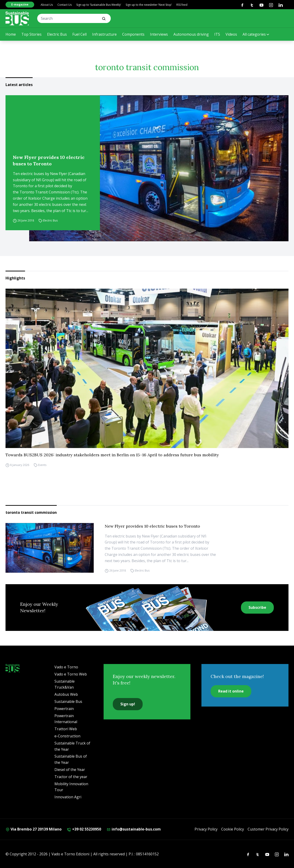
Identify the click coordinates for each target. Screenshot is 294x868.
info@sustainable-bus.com (134, 829)
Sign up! (128, 704)
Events (42, 465)
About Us (47, 5)
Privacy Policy (206, 829)
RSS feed (182, 5)
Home (11, 34)
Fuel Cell (79, 34)
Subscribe (257, 607)
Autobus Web (66, 694)
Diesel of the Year (70, 770)
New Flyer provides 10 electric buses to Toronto (49, 160)
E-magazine (20, 4)
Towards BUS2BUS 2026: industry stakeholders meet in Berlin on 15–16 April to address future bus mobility (112, 455)
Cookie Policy (233, 829)
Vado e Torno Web (71, 674)
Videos (231, 34)
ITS (217, 34)
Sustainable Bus (68, 701)
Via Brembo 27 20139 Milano (34, 829)
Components (133, 34)
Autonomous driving (191, 34)
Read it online (231, 691)
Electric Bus (57, 34)
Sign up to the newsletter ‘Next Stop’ (149, 5)
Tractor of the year (71, 777)
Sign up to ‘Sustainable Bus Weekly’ (99, 5)
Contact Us (65, 5)
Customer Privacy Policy (268, 829)
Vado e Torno (66, 667)
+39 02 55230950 (84, 829)
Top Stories (31, 34)
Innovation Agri (68, 797)
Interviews (159, 34)
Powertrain (64, 709)
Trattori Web (66, 729)
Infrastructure (104, 34)
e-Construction (67, 736)
